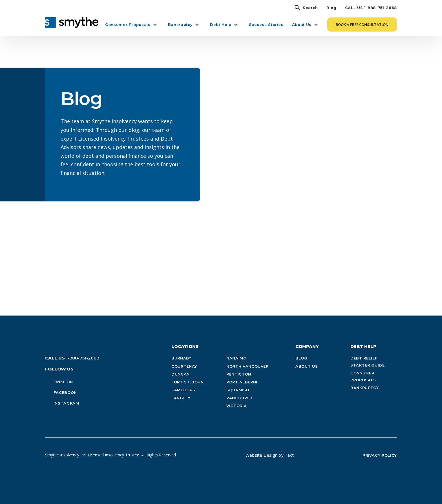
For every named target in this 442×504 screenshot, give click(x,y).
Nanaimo (237, 358)
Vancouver (239, 398)
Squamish (238, 390)
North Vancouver (247, 366)
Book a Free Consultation (362, 25)
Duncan (181, 374)
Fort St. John (187, 382)
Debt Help (221, 25)
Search (310, 8)
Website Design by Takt (270, 455)
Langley (181, 398)
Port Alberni (242, 382)
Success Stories (266, 25)
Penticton (239, 374)
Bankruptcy (180, 25)
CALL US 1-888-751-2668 (371, 8)
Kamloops (183, 390)
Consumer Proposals (128, 25)
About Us (302, 25)
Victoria (237, 406)
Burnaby (181, 358)
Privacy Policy (380, 455)
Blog (331, 8)
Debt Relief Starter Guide (367, 361)
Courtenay (184, 366)
